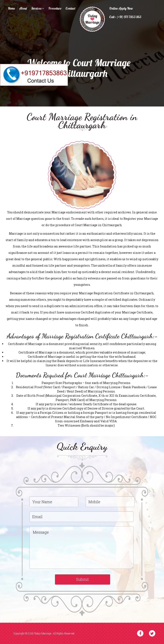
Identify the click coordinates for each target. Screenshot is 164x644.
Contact (70, 8)
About (23, 8)
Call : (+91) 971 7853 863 (125, 17)
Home (11, 8)
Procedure (55, 8)
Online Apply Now (121, 8)
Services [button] (38, 8)
